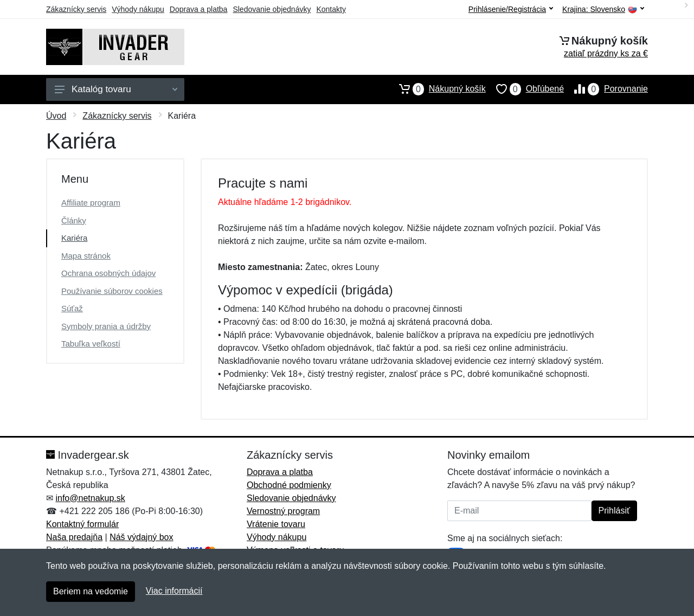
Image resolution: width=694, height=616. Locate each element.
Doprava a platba (199, 9)
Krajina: (603, 9)
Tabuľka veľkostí (91, 344)
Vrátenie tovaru (276, 524)
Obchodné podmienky (289, 485)
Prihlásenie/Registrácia (511, 9)
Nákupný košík (437, 89)
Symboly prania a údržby (106, 326)
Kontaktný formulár (82, 524)
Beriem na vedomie (91, 591)
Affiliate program (91, 203)
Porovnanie (606, 89)
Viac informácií (174, 591)
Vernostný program (283, 511)
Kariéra (74, 238)
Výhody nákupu (138, 9)
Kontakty (331, 9)
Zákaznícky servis (76, 9)
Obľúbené (525, 89)
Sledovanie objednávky (272, 9)
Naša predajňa (74, 537)
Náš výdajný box (141, 537)
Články (74, 220)
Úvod (56, 116)
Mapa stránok (86, 256)
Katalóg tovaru (116, 89)
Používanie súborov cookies (112, 291)
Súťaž (72, 308)
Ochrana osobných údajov (108, 273)
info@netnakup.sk (90, 498)
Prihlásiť (614, 511)
